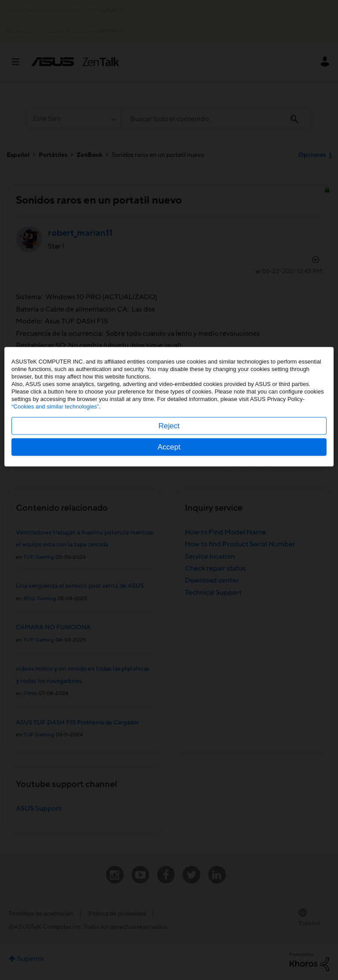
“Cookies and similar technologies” (55, 490)
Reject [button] (169, 509)
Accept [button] (169, 530)
